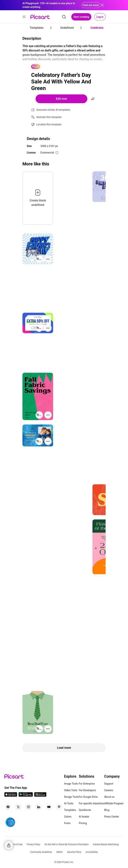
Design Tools (71, 797)
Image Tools (71, 784)
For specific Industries (91, 803)
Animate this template (49, 117)
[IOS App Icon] (11, 796)
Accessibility (92, 852)
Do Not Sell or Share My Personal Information (67, 844)
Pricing (83, 823)
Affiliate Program (114, 803)
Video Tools (71, 790)
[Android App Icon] (26, 796)
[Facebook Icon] (8, 807)
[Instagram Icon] (28, 807)
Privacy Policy (34, 844)
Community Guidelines (41, 852)
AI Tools (69, 803)
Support (109, 784)
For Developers (87, 790)
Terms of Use (16, 844)
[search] (64, 17)
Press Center (112, 817)
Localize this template (49, 124)
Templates (70, 810)
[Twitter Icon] (18, 807)
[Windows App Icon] (40, 796)
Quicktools (85, 810)
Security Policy (74, 852)
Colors (68, 817)
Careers (109, 790)
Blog (107, 810)
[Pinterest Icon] (59, 807)
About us (109, 797)
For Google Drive (88, 797)
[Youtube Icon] (49, 807)
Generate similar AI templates (53, 110)
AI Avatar (84, 817)
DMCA (60, 852)
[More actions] (48, 259)
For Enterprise (87, 784)
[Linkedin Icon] (39, 807)
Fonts (67, 823)
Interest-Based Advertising (106, 844)
